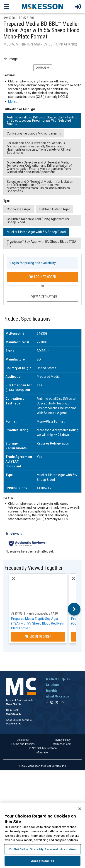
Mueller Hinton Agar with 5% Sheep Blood (36, 232)
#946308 (9, 18)
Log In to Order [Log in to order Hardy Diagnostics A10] (38, 637)
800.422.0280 (14, 714)
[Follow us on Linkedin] (62, 703)
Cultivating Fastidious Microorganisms (34, 133)
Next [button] (74, 609)
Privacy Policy (62, 740)
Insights (52, 690)
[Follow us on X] (57, 703)
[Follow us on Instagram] (52, 703)
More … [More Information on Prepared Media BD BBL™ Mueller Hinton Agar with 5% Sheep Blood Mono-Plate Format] (13, 101)
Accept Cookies (42, 861)
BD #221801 (27, 18)
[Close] (80, 809)
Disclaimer (23, 740)
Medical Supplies (58, 679)
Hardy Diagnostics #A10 (42, 613)
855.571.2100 (14, 704)
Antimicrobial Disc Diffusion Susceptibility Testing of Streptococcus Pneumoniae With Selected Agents (42, 120)
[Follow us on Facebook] (47, 703)
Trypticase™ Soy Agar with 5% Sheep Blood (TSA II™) (42, 243)
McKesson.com (62, 744)
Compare (43, 68)
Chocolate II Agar (19, 209)
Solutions (53, 685)
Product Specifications (27, 319)
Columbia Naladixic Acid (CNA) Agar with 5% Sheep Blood (38, 221)
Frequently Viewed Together (34, 568)
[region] (42, 835)
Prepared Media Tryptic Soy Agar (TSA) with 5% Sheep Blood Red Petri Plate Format (38, 623)
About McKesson (58, 696)
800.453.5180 (14, 724)
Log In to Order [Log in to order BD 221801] (43, 277)
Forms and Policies (23, 744)
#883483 (17, 613)
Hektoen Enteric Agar (55, 209)
